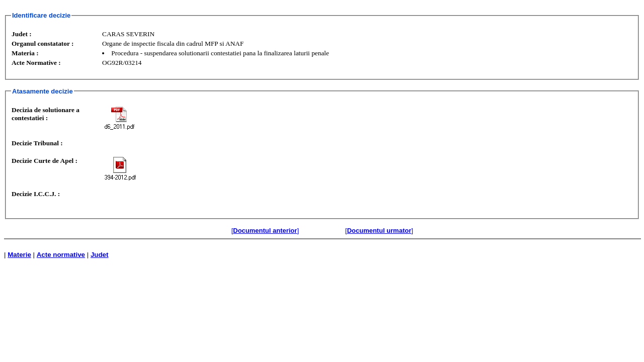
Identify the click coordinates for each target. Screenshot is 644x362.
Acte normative (61, 255)
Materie (19, 255)
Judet (100, 255)
